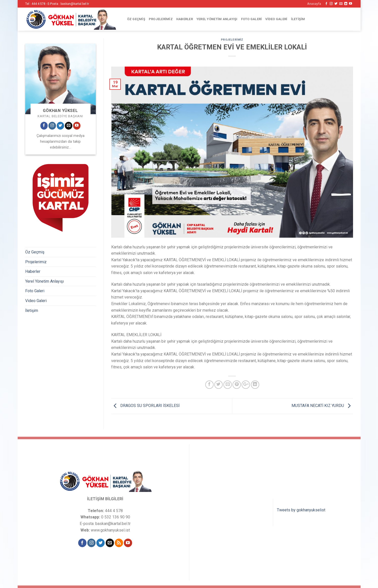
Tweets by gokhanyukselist (301, 510)
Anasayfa (314, 4)
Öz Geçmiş (136, 19)
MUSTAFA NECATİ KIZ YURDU (322, 406)
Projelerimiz (161, 19)
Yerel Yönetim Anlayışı (217, 19)
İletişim (298, 19)
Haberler (185, 19)
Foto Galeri (252, 19)
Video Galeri (276, 19)
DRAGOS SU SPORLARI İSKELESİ (145, 406)
